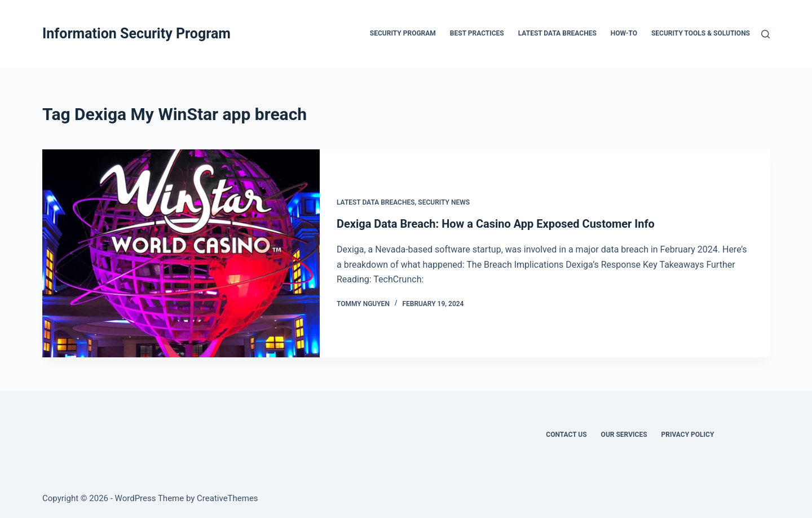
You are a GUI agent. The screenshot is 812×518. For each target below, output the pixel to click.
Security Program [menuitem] (403, 33)
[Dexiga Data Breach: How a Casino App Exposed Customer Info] (181, 253)
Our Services (624, 435)
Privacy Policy (688, 435)
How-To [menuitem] (624, 33)
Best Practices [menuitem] (477, 33)
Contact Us (566, 435)
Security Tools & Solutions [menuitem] (701, 33)
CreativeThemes (228, 498)
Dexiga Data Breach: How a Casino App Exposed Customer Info (496, 224)
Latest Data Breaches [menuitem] (557, 33)
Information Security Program (136, 34)
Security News (444, 202)
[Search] (765, 34)
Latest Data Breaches (376, 202)
